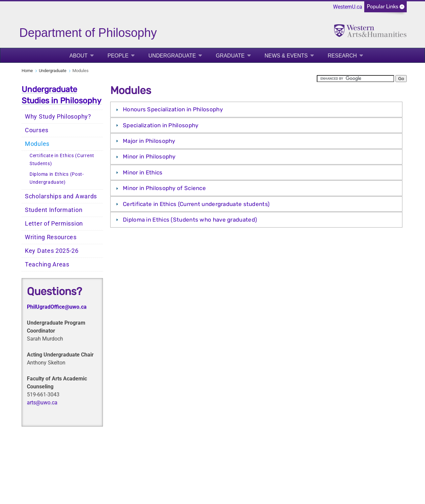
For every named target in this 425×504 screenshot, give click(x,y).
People (118, 56)
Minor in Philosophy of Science (164, 188)
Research (342, 56)
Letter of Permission (54, 224)
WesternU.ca (348, 7)
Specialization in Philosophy (161, 125)
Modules (37, 144)
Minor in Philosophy (149, 156)
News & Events (286, 56)
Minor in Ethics (143, 172)
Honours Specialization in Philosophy (173, 109)
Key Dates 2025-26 (52, 251)
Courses (37, 130)
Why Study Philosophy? (58, 117)
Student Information (54, 210)
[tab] (256, 109)
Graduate (230, 56)
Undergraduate (172, 56)
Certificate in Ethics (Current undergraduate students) (196, 204)
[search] (355, 79)
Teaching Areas (47, 264)
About (79, 56)
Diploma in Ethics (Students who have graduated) (190, 220)
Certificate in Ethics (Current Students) (62, 160)
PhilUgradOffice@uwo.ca (57, 307)
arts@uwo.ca (42, 403)
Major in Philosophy (149, 141)
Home (27, 71)
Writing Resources (51, 237)
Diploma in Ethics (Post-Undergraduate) (57, 178)
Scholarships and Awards (61, 196)
